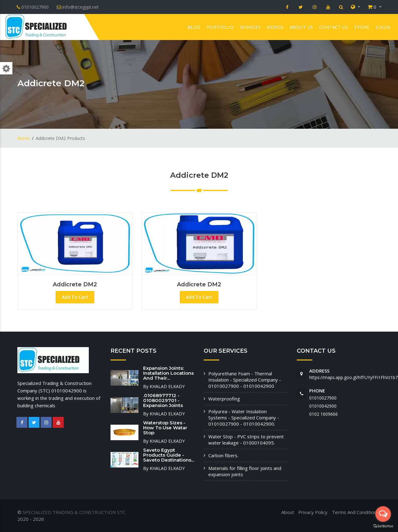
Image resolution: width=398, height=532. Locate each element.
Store (362, 27)
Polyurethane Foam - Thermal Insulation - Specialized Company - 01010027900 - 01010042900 (245, 380)
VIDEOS (275, 27)
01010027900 (323, 398)
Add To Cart (75, 297)
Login (383, 27)
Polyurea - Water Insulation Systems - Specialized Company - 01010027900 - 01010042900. (244, 418)
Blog (194, 27)
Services (250, 27)
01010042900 (323, 406)
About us (301, 27)
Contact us (334, 27)
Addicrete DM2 (75, 284)
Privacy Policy (313, 512)
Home (24, 138)
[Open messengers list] (383, 514)
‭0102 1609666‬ (323, 414)
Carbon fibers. (223, 455)
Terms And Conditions (355, 512)
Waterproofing (224, 399)
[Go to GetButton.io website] (383, 526)
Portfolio (220, 27)
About (288, 512)
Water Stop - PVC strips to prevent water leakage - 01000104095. (246, 440)
